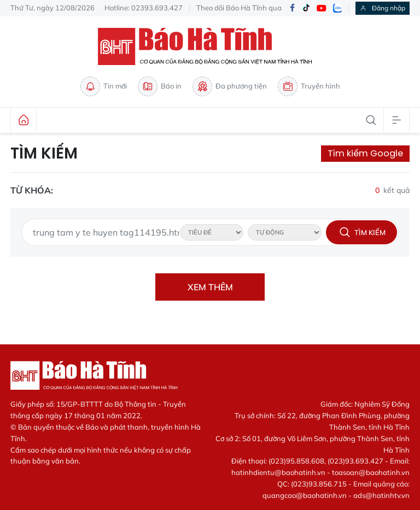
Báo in (160, 86)
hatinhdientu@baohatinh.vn (278, 472)
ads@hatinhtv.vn (381, 495)
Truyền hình (309, 86)
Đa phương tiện (230, 86)
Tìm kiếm (44, 154)
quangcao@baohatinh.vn (305, 495)
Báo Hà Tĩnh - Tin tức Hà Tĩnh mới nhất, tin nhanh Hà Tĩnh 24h (210, 46)
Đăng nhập (383, 8)
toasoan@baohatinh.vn (371, 472)
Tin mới (104, 86)
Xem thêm (210, 287)
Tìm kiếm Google (365, 153)
